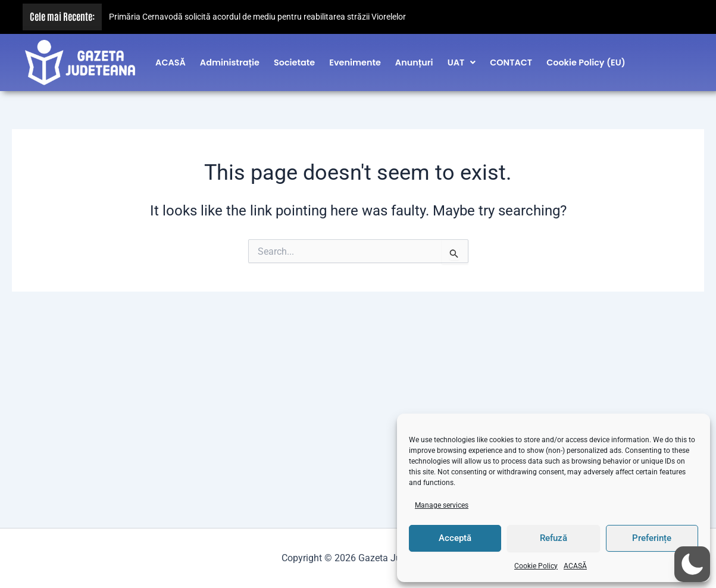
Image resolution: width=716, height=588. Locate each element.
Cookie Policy (536, 566)
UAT (462, 61)
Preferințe (652, 538)
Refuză (554, 538)
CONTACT (511, 61)
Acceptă (455, 538)
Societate (294, 61)
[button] (462, 61)
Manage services (442, 505)
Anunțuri (414, 61)
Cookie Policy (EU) (586, 61)
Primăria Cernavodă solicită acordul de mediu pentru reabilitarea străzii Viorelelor (257, 17)
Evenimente (355, 61)
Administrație (230, 61)
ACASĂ (575, 566)
